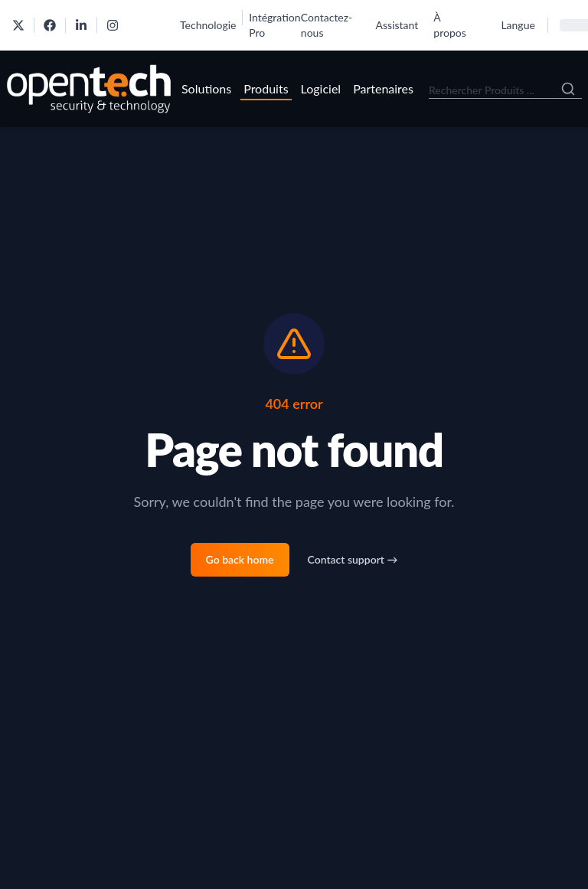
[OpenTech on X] (18, 25)
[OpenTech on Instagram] (113, 25)
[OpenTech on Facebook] (50, 25)
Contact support (353, 559)
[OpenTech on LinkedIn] (81, 25)
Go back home (240, 559)
